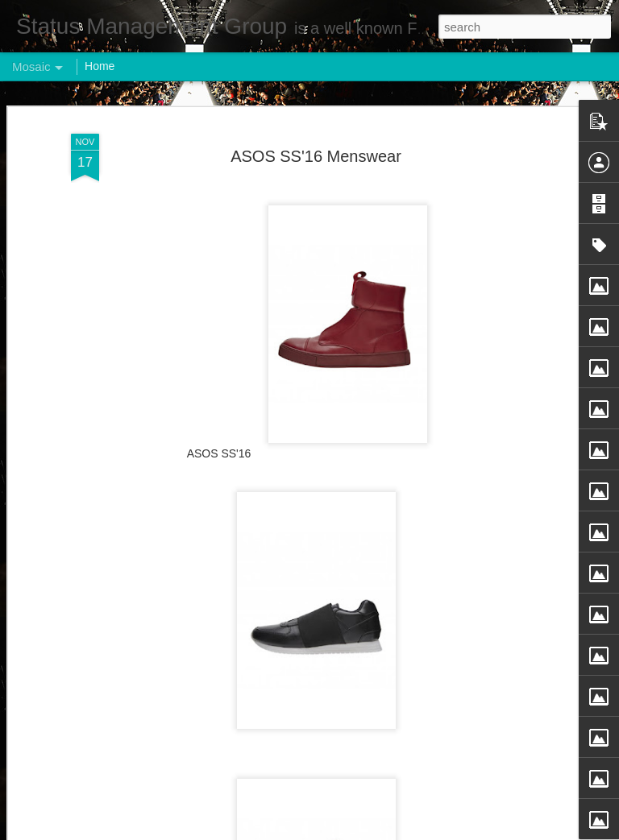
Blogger (360, 831)
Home (100, 66)
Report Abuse (407, 831)
